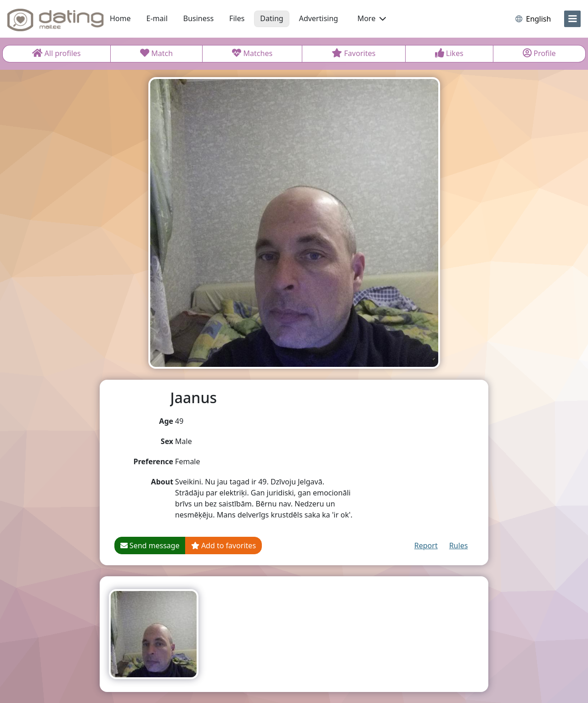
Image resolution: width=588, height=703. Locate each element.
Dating (271, 18)
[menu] (572, 19)
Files (237, 18)
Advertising (319, 18)
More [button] (372, 18)
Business (198, 18)
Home (120, 18)
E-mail (157, 18)
